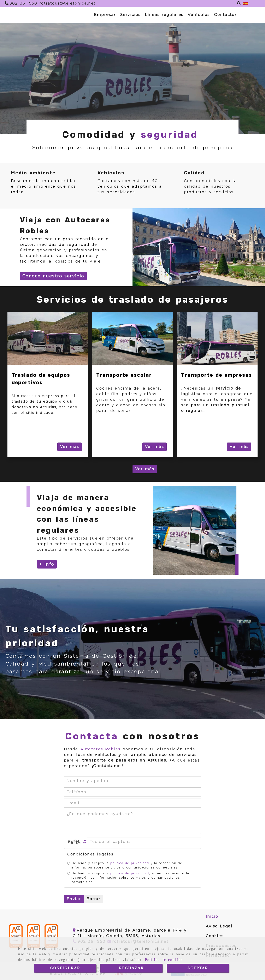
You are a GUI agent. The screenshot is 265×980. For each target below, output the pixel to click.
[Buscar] (239, 3)
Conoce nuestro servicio (53, 276)
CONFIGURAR (65, 968)
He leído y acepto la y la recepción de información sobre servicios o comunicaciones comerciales (125, 865)
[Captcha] (144, 842)
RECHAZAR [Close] (131, 968)
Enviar (74, 899)
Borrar (94, 899)
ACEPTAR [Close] (198, 968)
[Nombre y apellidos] (133, 781)
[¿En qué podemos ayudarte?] (133, 822)
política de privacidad (130, 863)
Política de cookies (164, 960)
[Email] (133, 803)
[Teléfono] (21, 3)
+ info (47, 564)
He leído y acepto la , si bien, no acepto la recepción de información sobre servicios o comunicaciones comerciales (128, 878)
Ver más (70, 447)
